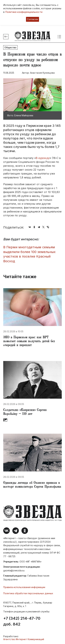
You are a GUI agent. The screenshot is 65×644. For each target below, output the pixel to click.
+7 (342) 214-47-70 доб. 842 (22, 621)
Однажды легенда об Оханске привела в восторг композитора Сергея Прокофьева (32, 485)
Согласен (32, 19)
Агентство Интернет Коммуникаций (24, 639)
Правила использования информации (24, 587)
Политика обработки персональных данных (28, 593)
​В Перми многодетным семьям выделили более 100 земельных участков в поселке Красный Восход (29, 254)
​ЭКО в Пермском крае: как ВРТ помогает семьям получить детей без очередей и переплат (29, 342)
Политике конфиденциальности (24, 12)
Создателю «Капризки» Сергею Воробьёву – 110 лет (25, 412)
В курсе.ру (43, 158)
